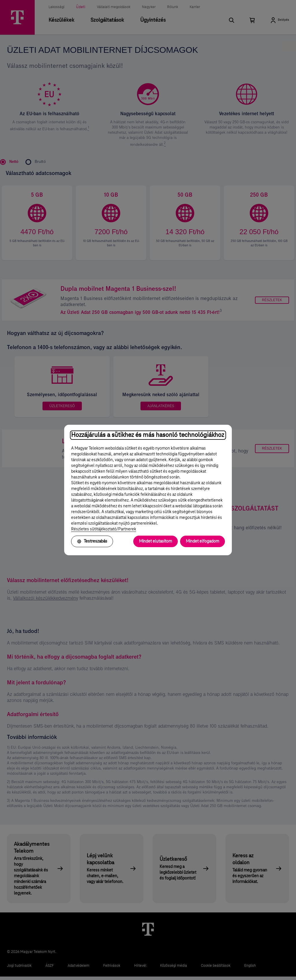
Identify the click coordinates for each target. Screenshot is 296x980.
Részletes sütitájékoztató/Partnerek (104, 529)
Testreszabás (92, 541)
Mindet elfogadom (202, 541)
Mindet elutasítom (156, 541)
